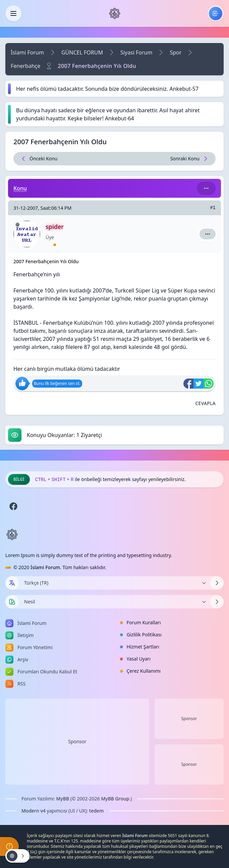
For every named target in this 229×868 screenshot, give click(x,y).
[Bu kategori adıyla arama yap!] (206, 188)
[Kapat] (13, 13)
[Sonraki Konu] (165, 159)
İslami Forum (27, 52)
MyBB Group (115, 799)
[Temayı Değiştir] (114, 602)
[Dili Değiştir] (114, 583)
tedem (96, 811)
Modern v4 (34, 811)
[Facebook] (13, 506)
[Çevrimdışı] (17, 225)
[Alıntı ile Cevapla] (205, 403)
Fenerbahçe (25, 66)
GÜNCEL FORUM (82, 52)
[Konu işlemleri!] (17, 856)
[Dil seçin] (12, 583)
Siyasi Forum (136, 52)
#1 (213, 208)
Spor (176, 52)
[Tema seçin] (12, 602)
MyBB (63, 799)
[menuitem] (216, 13)
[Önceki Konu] (64, 159)
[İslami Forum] (115, 13)
